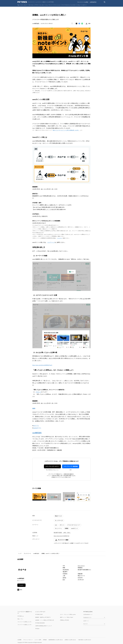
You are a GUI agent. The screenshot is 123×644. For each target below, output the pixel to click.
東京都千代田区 (58, 533)
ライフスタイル (66, 5)
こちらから (59, 238)
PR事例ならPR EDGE (64, 620)
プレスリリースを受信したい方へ (25, 622)
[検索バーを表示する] (105, 2)
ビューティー (49, 5)
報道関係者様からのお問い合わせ (56, 640)
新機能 (67, 528)
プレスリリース (27, 553)
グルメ (79, 5)
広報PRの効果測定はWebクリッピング (44, 626)
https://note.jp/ (81, 566)
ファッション (57, 5)
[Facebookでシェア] (79, 24)
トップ (20, 553)
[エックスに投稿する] (76, 24)
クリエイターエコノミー (74, 525)
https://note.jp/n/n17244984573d (61, 536)
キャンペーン (58, 528)
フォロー (21, 585)
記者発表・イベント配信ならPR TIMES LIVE (45, 620)
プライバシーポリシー (28, 640)
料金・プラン (20, 619)
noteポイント (75, 528)
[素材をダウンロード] (87, 24)
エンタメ (42, 5)
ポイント (62, 525)
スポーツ (84, 5)
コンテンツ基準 (38, 640)
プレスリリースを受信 (83, 2)
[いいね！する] (72, 24)
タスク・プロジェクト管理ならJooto (68, 614)
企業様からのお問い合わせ (70, 640)
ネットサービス (59, 520)
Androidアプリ (37, 428)
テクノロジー (24, 5)
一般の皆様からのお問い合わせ (84, 640)
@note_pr (38, 392)
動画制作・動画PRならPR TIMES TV (43, 617)
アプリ (37, 5)
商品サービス (58, 516)
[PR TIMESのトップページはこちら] (36, 2)
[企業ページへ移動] (22, 570)
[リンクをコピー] (89, 24)
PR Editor (37, 629)
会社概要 (19, 640)
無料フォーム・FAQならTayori (67, 617)
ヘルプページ (51, 242)
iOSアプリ (36, 426)
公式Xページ (86, 621)
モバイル (31, 5)
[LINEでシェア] (82, 24)
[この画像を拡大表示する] (39, 497)
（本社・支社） (67, 533)
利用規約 (45, 640)
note (56, 525)
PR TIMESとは (21, 616)
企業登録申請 (93, 2)
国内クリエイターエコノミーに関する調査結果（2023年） (66, 130)
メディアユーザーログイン (52, 466)
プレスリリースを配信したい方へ (25, 625)
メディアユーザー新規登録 (71, 466)
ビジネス (74, 5)
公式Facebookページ (88, 614)
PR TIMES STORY (39, 614)
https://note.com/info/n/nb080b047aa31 (42, 365)
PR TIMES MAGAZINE (40, 623)
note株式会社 (36, 553)
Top (18, 5)
